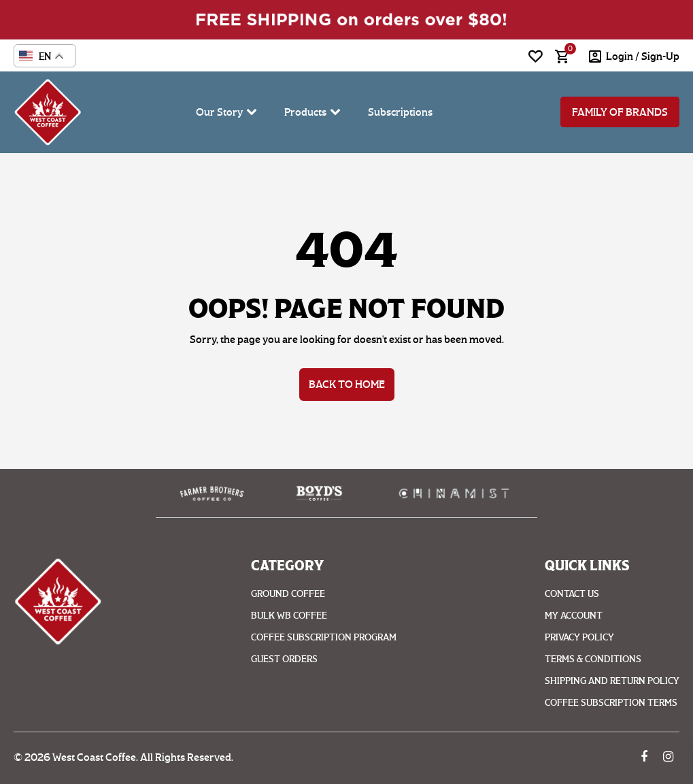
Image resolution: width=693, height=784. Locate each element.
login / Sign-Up (643, 56)
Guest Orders (284, 659)
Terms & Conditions (593, 659)
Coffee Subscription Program (324, 637)
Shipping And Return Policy (612, 681)
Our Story (219, 112)
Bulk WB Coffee (289, 616)
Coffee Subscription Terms (611, 703)
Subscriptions (400, 112)
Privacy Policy (579, 637)
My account (574, 616)
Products (305, 112)
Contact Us (572, 594)
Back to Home (347, 384)
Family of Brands (620, 112)
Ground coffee (288, 594)
